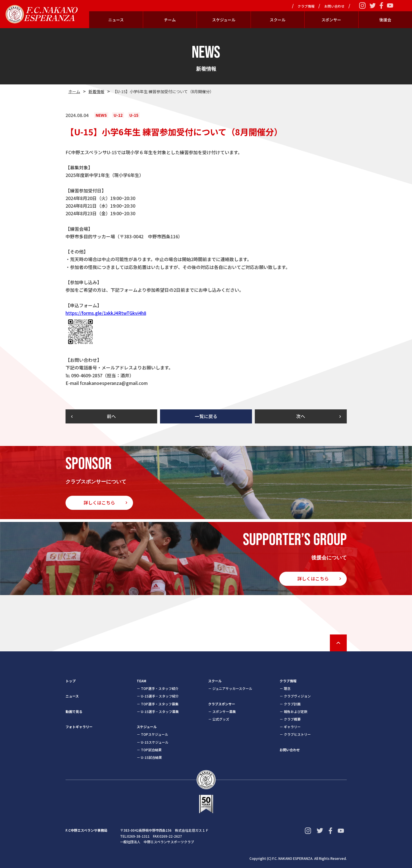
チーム (170, 20)
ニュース (116, 20)
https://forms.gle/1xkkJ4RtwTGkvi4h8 (106, 313)
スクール (278, 20)
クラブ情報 (306, 6)
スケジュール (224, 20)
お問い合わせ (334, 6)
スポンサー (331, 20)
